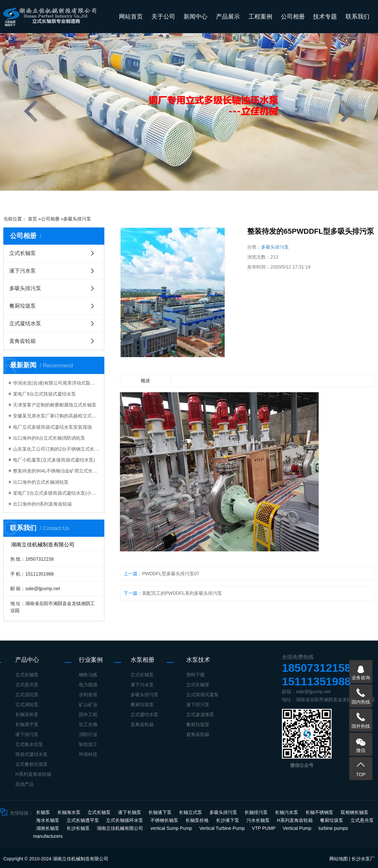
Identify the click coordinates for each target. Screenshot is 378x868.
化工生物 (88, 724)
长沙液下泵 (228, 820)
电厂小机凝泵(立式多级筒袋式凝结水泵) (54, 460)
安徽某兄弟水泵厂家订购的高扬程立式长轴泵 (56, 416)
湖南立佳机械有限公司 (121, 828)
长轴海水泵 (70, 812)
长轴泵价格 (198, 820)
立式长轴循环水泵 (125, 820)
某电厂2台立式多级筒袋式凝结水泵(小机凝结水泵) (56, 493)
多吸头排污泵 (77, 219)
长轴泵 (44, 812)
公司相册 (293, 17)
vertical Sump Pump (172, 828)
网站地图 (339, 859)
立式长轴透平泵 (83, 820)
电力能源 (88, 685)
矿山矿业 (88, 705)
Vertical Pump (297, 828)
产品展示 (228, 17)
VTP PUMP (264, 828)
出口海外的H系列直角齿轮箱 (42, 504)
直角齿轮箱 (23, 341)
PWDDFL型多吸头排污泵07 (171, 574)
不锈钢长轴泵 (165, 820)
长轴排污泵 (257, 812)
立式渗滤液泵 (200, 714)
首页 (32, 219)
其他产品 (25, 784)
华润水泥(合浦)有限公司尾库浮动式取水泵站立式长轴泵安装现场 (56, 383)
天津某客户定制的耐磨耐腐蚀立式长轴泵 (55, 405)
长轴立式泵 (191, 812)
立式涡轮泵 (27, 705)
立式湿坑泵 (27, 695)
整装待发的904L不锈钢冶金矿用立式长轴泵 (56, 471)
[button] (143, 199)
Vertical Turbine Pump (223, 828)
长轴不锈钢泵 (320, 812)
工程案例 (260, 17)
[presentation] (31, 111)
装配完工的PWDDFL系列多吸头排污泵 (182, 593)
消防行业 (88, 734)
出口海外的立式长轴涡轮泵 (41, 482)
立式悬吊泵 (27, 685)
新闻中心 (195, 17)
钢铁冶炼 (88, 675)
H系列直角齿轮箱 (33, 774)
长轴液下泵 (161, 812)
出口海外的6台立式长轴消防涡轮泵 (49, 438)
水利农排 (88, 695)
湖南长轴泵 (48, 828)
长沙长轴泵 (79, 828)
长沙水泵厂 (363, 859)
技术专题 (325, 17)
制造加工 (88, 744)
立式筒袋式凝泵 (202, 695)
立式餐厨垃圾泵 (31, 764)
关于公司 (163, 17)
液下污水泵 (23, 271)
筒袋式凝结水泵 (31, 754)
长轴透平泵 (27, 724)
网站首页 (131, 17)
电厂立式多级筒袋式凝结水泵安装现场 (52, 427)
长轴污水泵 (287, 812)
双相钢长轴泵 (354, 812)
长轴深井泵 (27, 714)
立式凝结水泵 (25, 323)
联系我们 (357, 17)
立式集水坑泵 (29, 744)
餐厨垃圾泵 (23, 306)
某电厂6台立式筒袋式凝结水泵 (44, 394)
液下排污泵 (27, 734)
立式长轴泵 (23, 253)
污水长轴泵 (259, 820)
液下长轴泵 (130, 812)
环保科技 (88, 754)
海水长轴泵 (48, 820)
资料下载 (195, 675)
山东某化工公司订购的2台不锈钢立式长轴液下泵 (56, 449)
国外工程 (88, 714)
